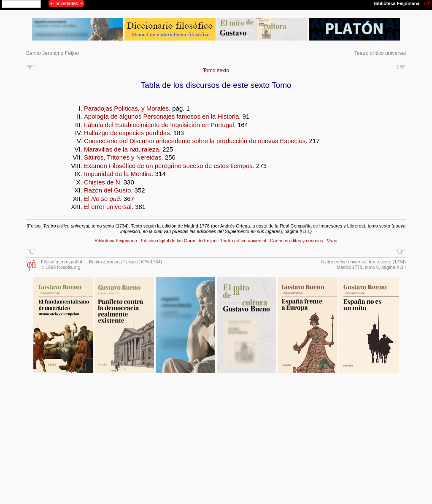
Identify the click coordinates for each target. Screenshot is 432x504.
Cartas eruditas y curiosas (297, 241)
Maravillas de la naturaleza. (122, 149)
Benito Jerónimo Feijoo (53, 53)
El (103, 199)
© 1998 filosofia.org (61, 267)
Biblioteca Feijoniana (116, 241)
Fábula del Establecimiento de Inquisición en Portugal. (160, 125)
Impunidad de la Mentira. (119, 174)
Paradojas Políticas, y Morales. (127, 108)
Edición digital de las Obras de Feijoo (179, 241)
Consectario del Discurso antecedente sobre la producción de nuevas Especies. (196, 141)
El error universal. (109, 207)
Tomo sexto (216, 70)
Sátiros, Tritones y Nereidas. (124, 157)
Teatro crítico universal (380, 53)
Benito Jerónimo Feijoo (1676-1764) (126, 262)
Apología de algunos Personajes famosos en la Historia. (162, 116)
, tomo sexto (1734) (363, 262)
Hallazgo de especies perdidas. (128, 133)
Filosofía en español (61, 262)
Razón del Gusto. (108, 190)
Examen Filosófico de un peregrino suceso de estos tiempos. (169, 166)
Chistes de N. (103, 182)
